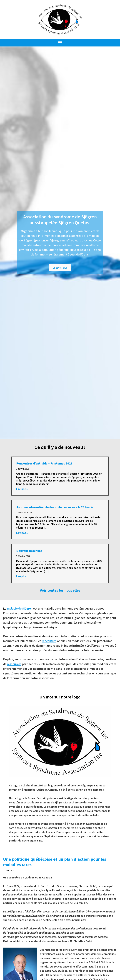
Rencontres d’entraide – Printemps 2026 (44, 463)
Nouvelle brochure (29, 551)
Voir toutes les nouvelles (60, 590)
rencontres (49, 641)
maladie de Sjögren (20, 608)
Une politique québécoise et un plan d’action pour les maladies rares (55, 862)
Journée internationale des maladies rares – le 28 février (55, 507)
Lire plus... (22, 489)
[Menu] (60, 43)
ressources (14, 664)
